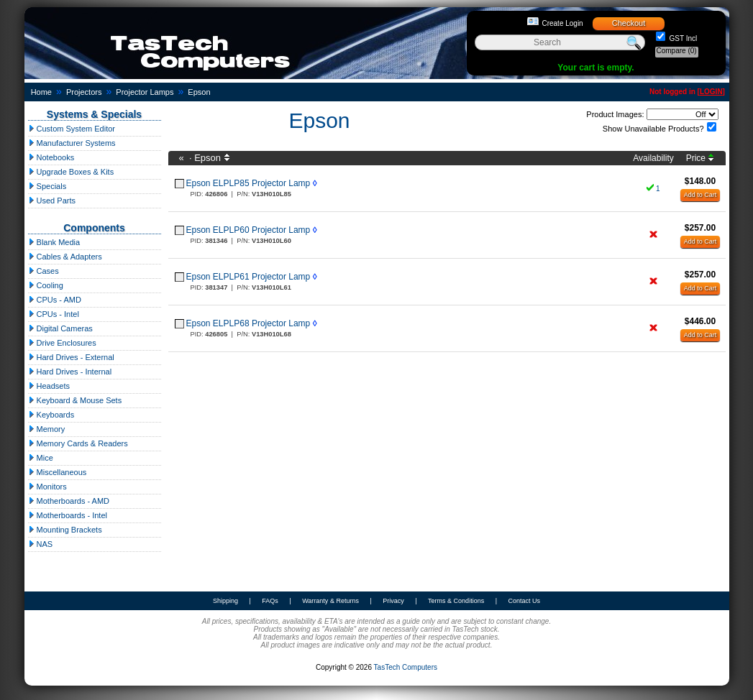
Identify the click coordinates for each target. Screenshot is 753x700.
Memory (47, 429)
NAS (41, 544)
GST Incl (683, 38)
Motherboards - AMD (69, 501)
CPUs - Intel (54, 314)
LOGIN (711, 92)
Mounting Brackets (65, 530)
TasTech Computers (406, 667)
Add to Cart (700, 195)
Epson (199, 92)
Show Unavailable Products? (653, 129)
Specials (47, 186)
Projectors (84, 92)
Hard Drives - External (71, 357)
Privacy (393, 601)
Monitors (47, 487)
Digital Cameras (60, 328)
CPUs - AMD (55, 300)
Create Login (562, 23)
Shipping (225, 601)
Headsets (49, 386)
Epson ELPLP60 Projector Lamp (248, 230)
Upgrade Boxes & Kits (71, 172)
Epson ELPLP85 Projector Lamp (248, 183)
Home (41, 92)
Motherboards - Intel (68, 515)
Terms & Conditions (456, 601)
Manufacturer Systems (72, 143)
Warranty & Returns (330, 601)
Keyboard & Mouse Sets (75, 400)
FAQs (270, 601)
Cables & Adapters (65, 257)
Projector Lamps (145, 92)
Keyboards (51, 415)
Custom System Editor (72, 129)
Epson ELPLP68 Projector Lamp (248, 323)
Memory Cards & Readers (78, 443)
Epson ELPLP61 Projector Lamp (248, 277)
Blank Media (54, 242)
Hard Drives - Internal (70, 372)
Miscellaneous (58, 472)
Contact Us (524, 601)
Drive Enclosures (62, 343)
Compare (677, 51)
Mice (41, 458)
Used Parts (52, 201)
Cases (44, 271)
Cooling (46, 285)
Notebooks (51, 157)
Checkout (629, 23)
